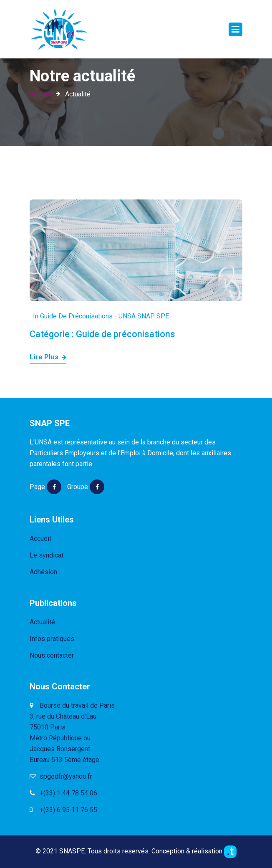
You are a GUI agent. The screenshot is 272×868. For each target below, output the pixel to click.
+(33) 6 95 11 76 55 (63, 810)
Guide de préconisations (76, 316)
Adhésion (43, 572)
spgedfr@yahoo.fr (61, 776)
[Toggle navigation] (235, 29)
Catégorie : (102, 334)
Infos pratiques (52, 639)
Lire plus (48, 358)
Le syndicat (47, 555)
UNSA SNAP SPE (144, 316)
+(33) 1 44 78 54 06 (63, 793)
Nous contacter (52, 655)
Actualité (42, 622)
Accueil (40, 94)
